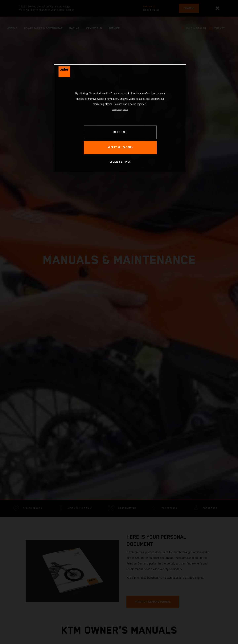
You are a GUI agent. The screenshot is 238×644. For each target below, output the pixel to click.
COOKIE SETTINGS (120, 162)
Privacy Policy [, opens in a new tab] (117, 110)
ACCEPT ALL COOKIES (120, 148)
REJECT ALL (120, 132)
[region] (120, 118)
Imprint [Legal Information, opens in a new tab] (125, 110)
